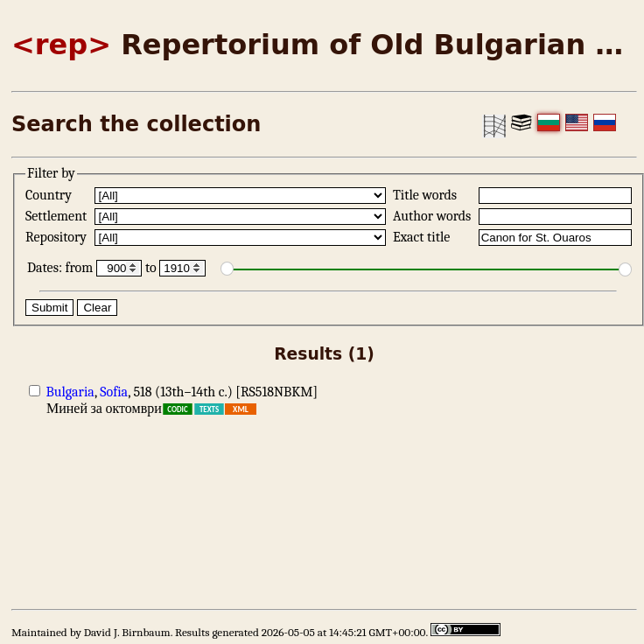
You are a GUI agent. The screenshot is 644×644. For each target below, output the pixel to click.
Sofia (114, 392)
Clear (97, 308)
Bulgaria (70, 392)
